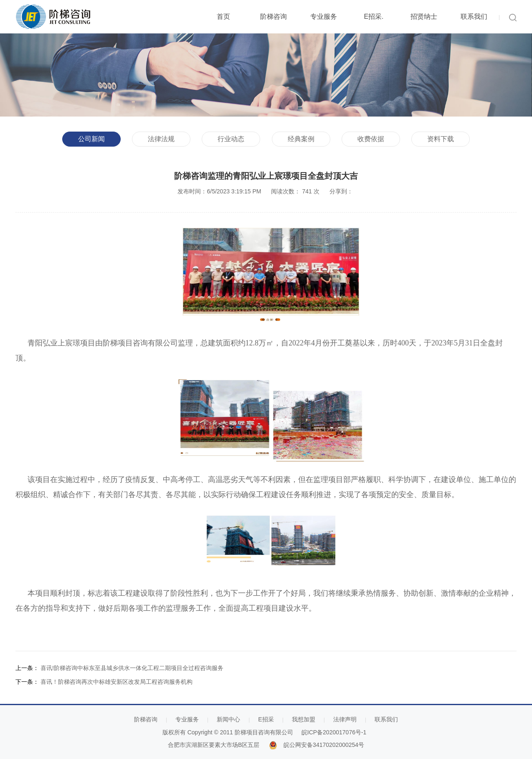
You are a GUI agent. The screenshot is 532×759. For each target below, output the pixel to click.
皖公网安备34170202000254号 (324, 745)
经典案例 (301, 139)
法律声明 (345, 719)
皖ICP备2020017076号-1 (334, 732)
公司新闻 (91, 139)
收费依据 (371, 139)
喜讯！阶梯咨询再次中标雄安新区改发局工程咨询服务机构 (117, 682)
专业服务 (324, 16)
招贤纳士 (424, 16)
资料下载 (441, 139)
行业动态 (231, 139)
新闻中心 (228, 719)
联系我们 (474, 16)
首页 (223, 16)
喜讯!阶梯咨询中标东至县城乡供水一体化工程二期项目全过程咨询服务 (132, 668)
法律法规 (161, 139)
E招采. (374, 16)
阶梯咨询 (274, 16)
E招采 (266, 719)
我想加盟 (304, 719)
